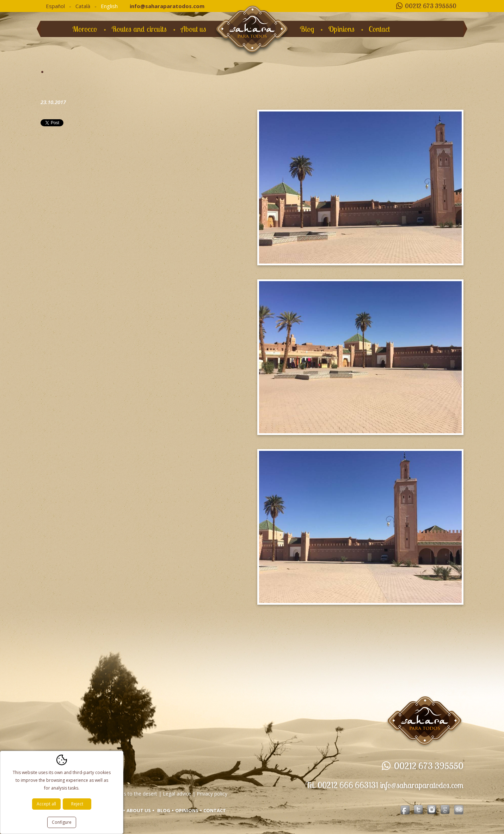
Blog (307, 29)
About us (193, 29)
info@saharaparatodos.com (167, 6)
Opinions (341, 29)
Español (55, 6)
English (109, 6)
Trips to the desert (136, 794)
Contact (379, 29)
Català (83, 6)
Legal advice (177, 794)
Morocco (85, 29)
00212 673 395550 (431, 6)
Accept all (46, 804)
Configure (62, 822)
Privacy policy (212, 794)
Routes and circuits (139, 29)
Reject (77, 804)
